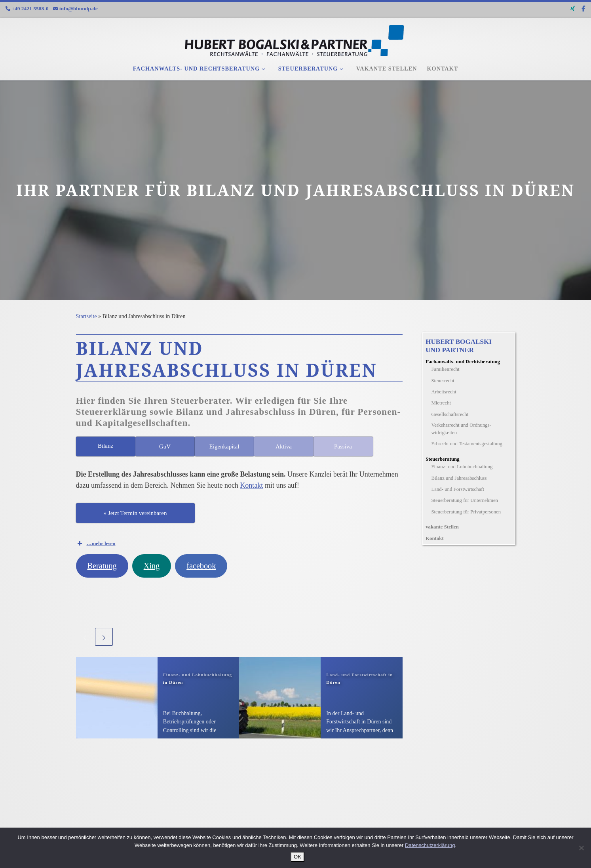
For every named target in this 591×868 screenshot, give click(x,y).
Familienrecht (445, 369)
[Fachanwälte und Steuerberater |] (296, 38)
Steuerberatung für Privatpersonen (466, 512)
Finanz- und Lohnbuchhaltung (462, 467)
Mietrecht (441, 403)
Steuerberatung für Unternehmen (465, 500)
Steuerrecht (443, 381)
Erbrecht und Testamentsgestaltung (467, 444)
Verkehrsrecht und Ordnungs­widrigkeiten (461, 429)
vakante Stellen (442, 527)
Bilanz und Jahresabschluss (459, 478)
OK (297, 857)
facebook (201, 566)
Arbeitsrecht (444, 392)
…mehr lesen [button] (96, 544)
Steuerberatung (442, 459)
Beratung (102, 566)
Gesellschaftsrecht (450, 414)
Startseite (86, 316)
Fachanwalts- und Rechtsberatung (463, 362)
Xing (152, 566)
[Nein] (581, 848)
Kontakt (251, 485)
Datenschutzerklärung (430, 845)
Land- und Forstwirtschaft (458, 489)
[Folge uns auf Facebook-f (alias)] (583, 9)
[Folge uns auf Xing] (573, 9)
